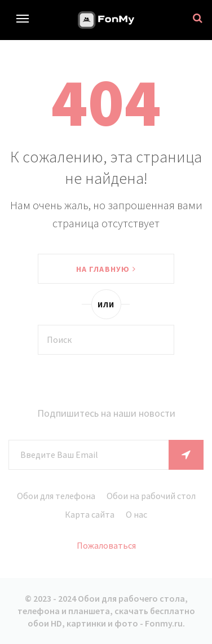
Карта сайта (90, 514)
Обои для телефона (56, 496)
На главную (106, 269)
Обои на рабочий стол (151, 496)
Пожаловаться (106, 545)
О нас (136, 514)
